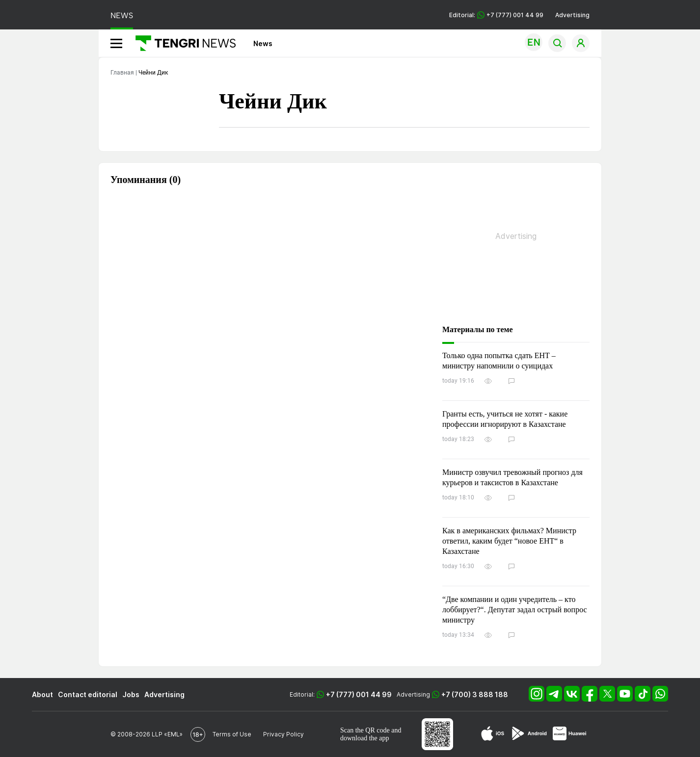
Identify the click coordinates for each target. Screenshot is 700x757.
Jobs (131, 694)
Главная (122, 73)
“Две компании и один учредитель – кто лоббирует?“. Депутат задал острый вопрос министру (515, 610)
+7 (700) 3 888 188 (475, 694)
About (42, 694)
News (263, 43)
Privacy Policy (283, 734)
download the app (365, 738)
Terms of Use (232, 734)
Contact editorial (88, 694)
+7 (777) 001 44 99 (359, 694)
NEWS (122, 15)
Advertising (572, 15)
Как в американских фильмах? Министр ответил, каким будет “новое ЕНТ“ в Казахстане (509, 541)
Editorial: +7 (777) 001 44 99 (496, 15)
